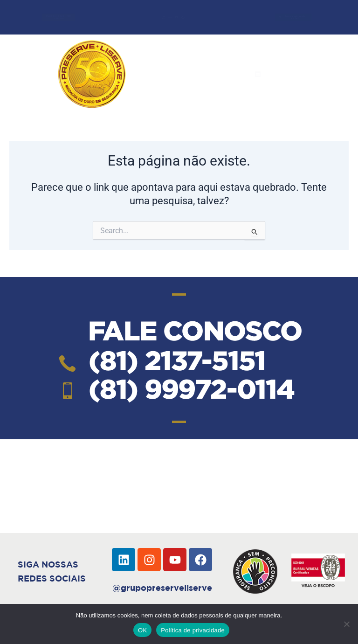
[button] (258, 74)
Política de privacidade (193, 630)
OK (142, 630)
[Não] (346, 624)
